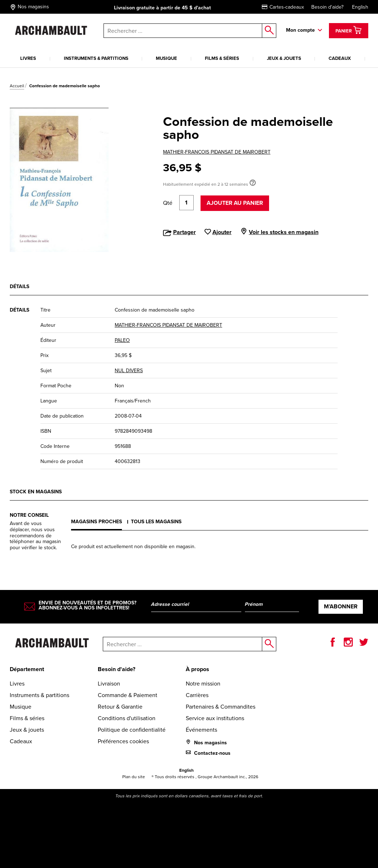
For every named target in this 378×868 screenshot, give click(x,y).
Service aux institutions (215, 718)
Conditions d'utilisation (127, 718)
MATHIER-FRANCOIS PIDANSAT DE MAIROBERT (217, 152)
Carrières (197, 695)
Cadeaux (340, 58)
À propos (197, 669)
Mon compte (300, 30)
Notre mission (203, 684)
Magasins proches (96, 522)
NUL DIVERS (129, 371)
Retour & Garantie (120, 707)
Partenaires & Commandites (221, 707)
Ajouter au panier (235, 203)
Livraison (109, 684)
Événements (201, 730)
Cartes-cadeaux (283, 7)
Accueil (17, 86)
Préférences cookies (123, 741)
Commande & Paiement (128, 695)
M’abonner (341, 606)
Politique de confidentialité (132, 730)
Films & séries (222, 58)
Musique (166, 58)
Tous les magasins (156, 522)
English (360, 7)
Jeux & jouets (284, 58)
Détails (19, 287)
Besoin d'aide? (327, 7)
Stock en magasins (36, 492)
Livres (28, 58)
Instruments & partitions (96, 58)
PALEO (122, 340)
